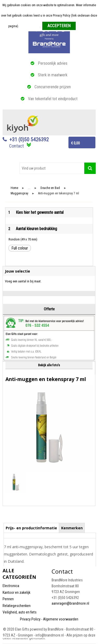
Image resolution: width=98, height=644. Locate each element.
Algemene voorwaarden (61, 619)
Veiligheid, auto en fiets (20, 612)
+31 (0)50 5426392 (29, 140)
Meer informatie (30, 26)
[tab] (31, 528)
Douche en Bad (50, 188)
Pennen (8, 599)
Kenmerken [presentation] (72, 528)
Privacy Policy (30, 619)
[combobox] (52, 168)
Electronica (11, 586)
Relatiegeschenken (17, 606)
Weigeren (84, 26)
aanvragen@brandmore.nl (70, 603)
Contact (16, 146)
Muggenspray (19, 193)
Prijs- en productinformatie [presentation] (31, 528)
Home (14, 188)
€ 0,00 (75, 143)
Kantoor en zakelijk (16, 592)
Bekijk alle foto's (49, 365)
